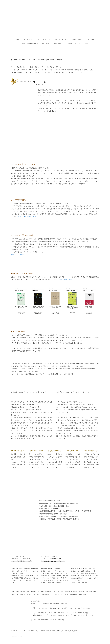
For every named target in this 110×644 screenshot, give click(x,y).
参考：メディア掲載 (66, 280)
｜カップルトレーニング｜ (61, 40)
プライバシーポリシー (16, 637)
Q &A (61, 595)
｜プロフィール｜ (91, 40)
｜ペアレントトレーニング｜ (44, 40)
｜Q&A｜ (70, 44)
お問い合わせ (45, 595)
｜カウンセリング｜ (28, 40)
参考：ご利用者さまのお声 (27, 217)
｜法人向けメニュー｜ (59, 44)
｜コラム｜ (77, 44)
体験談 (29, 595)
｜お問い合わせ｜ (46, 44)
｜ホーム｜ (17, 40)
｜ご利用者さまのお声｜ (77, 40)
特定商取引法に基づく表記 (78, 595)
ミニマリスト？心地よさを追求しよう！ (52, 559)
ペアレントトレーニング (69, 613)
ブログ (66, 595)
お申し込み (36, 595)
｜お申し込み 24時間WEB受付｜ (30, 44)
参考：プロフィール (17, 255)
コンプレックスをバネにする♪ (49, 556)
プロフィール (54, 595)
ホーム (13, 595)
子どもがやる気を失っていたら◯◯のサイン (53, 561)
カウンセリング (21, 595)
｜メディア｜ (86, 44)
